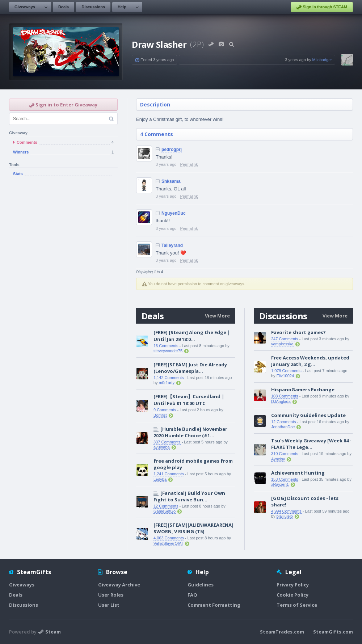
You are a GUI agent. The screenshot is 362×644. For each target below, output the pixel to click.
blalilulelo (285, 516)
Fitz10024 (285, 376)
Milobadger (322, 60)
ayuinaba (162, 447)
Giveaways (25, 7)
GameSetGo (165, 511)
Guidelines (201, 585)
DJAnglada (281, 401)
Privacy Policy (293, 585)
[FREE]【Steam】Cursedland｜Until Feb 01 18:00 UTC (189, 400)
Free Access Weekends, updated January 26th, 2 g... (310, 361)
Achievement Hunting (298, 473)
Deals (64, 7)
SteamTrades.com (282, 632)
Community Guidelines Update (308, 415)
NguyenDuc (174, 213)
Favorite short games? (298, 332)
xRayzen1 (280, 484)
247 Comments (285, 339)
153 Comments (285, 479)
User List (109, 605)
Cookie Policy (292, 595)
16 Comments (166, 346)
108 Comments (285, 396)
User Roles (111, 595)
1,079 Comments (286, 371)
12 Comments (166, 506)
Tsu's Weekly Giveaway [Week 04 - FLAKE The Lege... (311, 444)
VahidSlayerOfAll (168, 543)
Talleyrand (172, 245)
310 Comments (285, 454)
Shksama (171, 181)
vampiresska (282, 344)
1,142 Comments (169, 378)
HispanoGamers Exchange (303, 390)
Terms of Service (297, 605)
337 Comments (167, 442)
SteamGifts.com (333, 632)
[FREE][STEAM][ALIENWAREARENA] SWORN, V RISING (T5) (193, 528)
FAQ (192, 595)
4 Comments (157, 134)
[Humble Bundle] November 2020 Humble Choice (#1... (190, 432)
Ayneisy (278, 459)
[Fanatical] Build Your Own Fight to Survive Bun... (189, 496)
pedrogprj (172, 150)
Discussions (93, 7)
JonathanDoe (283, 427)
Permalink (189, 164)
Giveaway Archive (119, 585)
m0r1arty (167, 383)
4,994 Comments (286, 511)
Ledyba (160, 479)
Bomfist (160, 415)
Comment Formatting (214, 605)
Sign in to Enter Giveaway (63, 105)
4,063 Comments (169, 538)
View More (217, 316)
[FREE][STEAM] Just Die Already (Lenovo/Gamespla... (190, 368)
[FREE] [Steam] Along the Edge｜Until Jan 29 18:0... (192, 336)
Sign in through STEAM (322, 7)
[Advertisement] (68, 259)
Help (122, 7)
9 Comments (165, 410)
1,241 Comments (169, 474)
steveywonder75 (168, 351)
